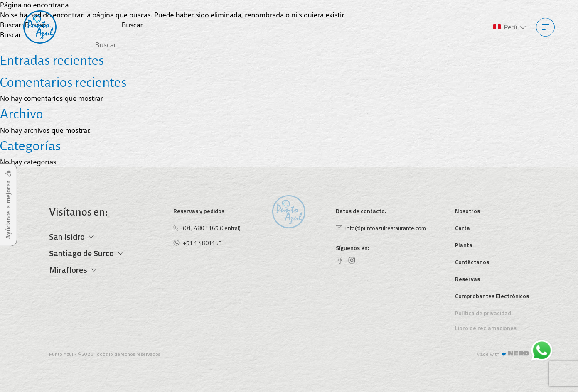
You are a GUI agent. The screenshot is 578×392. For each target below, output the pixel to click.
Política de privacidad (483, 313)
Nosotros (467, 211)
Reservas (467, 279)
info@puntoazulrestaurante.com (381, 228)
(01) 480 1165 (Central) (207, 228)
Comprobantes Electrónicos (492, 296)
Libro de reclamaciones (486, 328)
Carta (462, 228)
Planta (464, 245)
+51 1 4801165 (198, 243)
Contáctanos (472, 262)
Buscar (11, 35)
